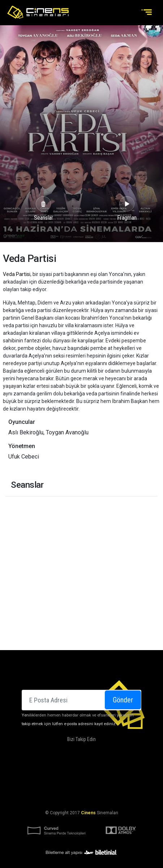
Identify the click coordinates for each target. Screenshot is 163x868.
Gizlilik (139, 795)
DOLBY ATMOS (87, 769)
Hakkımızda (56, 769)
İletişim (70, 778)
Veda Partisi (17, 274)
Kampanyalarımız (126, 769)
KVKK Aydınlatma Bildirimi (46, 795)
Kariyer (93, 778)
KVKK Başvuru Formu (104, 795)
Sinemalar (26, 769)
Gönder (123, 700)
